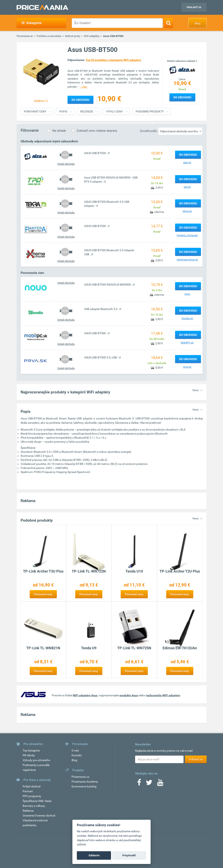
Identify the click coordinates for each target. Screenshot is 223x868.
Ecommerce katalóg (84, 786)
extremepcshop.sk (187, 260)
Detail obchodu (66, 164)
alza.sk (187, 162)
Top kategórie (31, 750)
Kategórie (32, 23)
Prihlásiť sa (194, 7)
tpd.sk (187, 187)
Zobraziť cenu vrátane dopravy (97, 131)
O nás (75, 750)
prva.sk (187, 367)
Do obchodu (182, 97)
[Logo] (182, 70)
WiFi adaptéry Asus (85, 695)
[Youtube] (160, 784)
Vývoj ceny (114, 111)
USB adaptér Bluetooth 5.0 (101, 309)
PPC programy (32, 796)
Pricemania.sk (25, 36)
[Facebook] (139, 784)
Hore (196, 390)
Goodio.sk (187, 318)
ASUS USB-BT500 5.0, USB (101, 357)
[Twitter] (149, 784)
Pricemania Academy (85, 782)
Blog (198, 23)
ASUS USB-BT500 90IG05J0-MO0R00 (108, 285)
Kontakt (77, 755)
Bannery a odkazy (34, 806)
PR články (29, 755)
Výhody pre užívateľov (36, 760)
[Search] (169, 23)
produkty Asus (129, 695)
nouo (187, 294)
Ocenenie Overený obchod (39, 815)
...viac (83, 87)
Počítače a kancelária (49, 36)
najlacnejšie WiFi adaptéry (163, 695)
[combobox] (180, 131)
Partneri (28, 791)
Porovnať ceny (35, 111)
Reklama (28, 811)
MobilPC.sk (187, 343)
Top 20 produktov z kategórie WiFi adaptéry (113, 60)
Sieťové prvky (73, 36)
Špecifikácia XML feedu (37, 801)
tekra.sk (187, 211)
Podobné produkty (150, 111)
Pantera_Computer (187, 235)
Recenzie (87, 111)
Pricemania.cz (80, 777)
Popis (63, 111)
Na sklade (59, 131)
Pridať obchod (32, 786)
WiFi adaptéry (92, 36)
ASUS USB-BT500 (95, 153)
